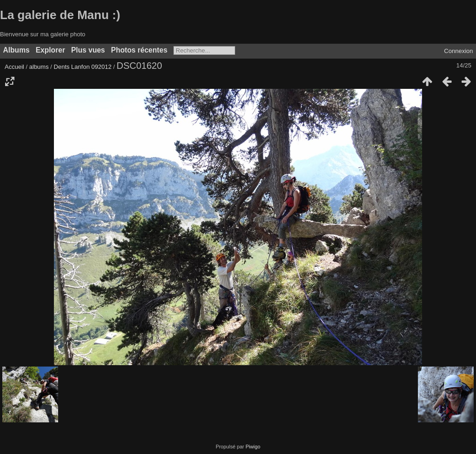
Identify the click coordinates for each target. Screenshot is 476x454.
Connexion (458, 51)
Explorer (50, 50)
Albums (17, 50)
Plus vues (88, 50)
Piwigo (253, 447)
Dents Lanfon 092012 (83, 67)
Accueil (14, 67)
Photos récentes (139, 50)
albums (39, 67)
